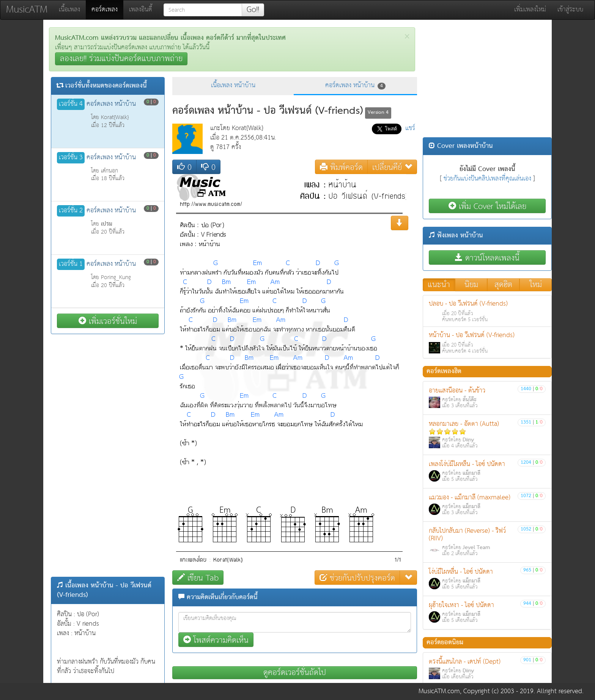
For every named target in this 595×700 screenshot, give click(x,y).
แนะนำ (439, 285)
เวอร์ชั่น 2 (71, 211)
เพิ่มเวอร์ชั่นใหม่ (108, 321)
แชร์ (410, 128)
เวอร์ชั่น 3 (71, 158)
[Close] (407, 37)
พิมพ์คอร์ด (341, 167)
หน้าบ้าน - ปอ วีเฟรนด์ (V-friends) (487, 343)
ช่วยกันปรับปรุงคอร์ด (357, 578)
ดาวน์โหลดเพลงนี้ (487, 258)
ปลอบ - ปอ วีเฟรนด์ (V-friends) (487, 311)
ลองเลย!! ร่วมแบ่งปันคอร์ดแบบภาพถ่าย (121, 59)
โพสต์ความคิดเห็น (216, 640)
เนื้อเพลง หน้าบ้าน (233, 86)
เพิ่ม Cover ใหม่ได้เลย (487, 206)
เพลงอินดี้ (141, 10)
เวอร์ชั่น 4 (71, 104)
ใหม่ (536, 285)
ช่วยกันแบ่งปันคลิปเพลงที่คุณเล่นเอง (487, 179)
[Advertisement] (108, 455)
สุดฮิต (503, 285)
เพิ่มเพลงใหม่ (530, 10)
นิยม (471, 285)
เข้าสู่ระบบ (570, 10)
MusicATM (27, 10)
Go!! (253, 10)
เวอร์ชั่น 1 (71, 264)
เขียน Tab (198, 578)
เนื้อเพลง (69, 10)
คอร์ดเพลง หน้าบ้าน (355, 86)
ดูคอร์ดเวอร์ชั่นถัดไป (295, 673)
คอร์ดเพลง (107, 9)
